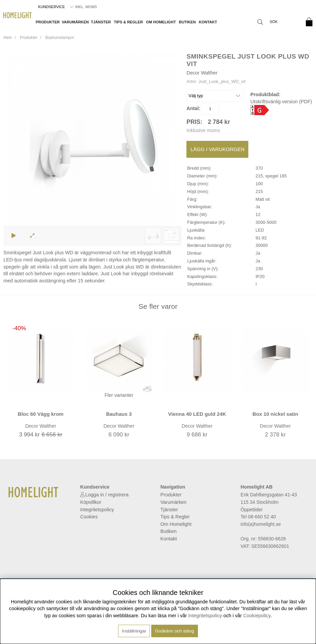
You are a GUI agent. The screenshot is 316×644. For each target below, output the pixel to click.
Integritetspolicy (97, 510)
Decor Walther (202, 73)
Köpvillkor (91, 502)
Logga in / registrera (107, 495)
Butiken (187, 22)
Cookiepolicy (257, 616)
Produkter (48, 22)
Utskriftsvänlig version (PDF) (281, 102)
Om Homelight (161, 22)
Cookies (89, 517)
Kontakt (208, 22)
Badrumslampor (60, 38)
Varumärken (75, 22)
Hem (8, 38)
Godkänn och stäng (175, 631)
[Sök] (277, 22)
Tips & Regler (129, 22)
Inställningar (134, 631)
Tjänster (101, 22)
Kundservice (52, 7)
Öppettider (252, 510)
